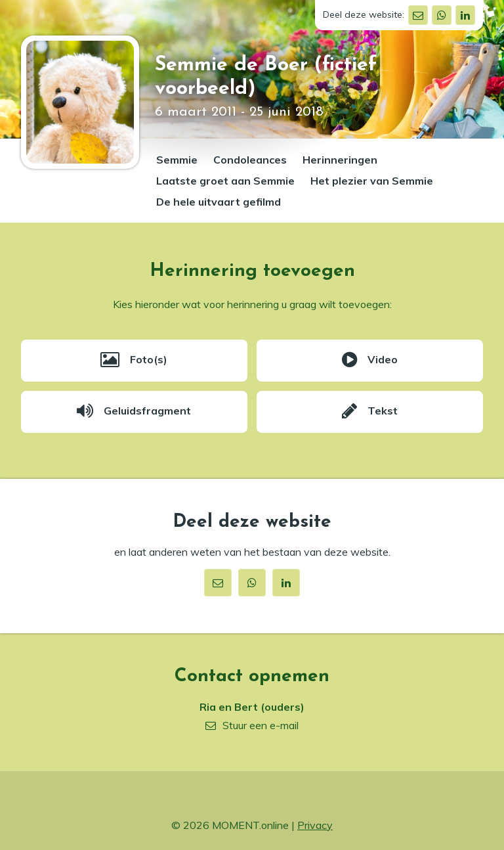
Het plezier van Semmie (372, 181)
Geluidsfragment (147, 411)
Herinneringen (340, 160)
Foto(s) (149, 359)
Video (383, 359)
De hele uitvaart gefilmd (219, 202)
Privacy (315, 825)
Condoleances (250, 160)
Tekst (383, 411)
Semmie (177, 160)
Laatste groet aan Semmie (225, 181)
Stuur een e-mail (261, 725)
